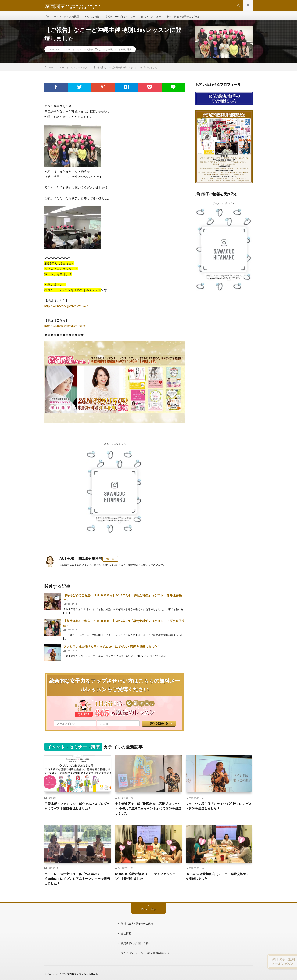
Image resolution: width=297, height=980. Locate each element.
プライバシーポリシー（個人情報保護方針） (148, 961)
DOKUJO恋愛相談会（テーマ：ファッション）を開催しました (147, 883)
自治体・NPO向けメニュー (125, 19)
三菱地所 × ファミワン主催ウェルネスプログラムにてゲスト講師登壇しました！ (78, 811)
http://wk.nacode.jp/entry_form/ (65, 330)
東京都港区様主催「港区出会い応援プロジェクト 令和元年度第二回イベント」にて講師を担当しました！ (148, 814)
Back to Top (149, 917)
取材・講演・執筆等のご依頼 (192, 19)
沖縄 (129, 54)
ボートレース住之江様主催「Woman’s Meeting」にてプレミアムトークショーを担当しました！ (78, 885)
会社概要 (126, 941)
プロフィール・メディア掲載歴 (63, 19)
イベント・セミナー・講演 (79, 54)
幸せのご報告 (95, 19)
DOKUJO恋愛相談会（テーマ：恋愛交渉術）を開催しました (218, 883)
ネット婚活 (120, 54)
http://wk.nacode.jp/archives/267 (66, 311)
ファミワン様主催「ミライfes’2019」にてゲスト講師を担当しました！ (112, 651)
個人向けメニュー (158, 19)
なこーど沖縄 (106, 54)
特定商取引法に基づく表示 (137, 951)
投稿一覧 (109, 564)
